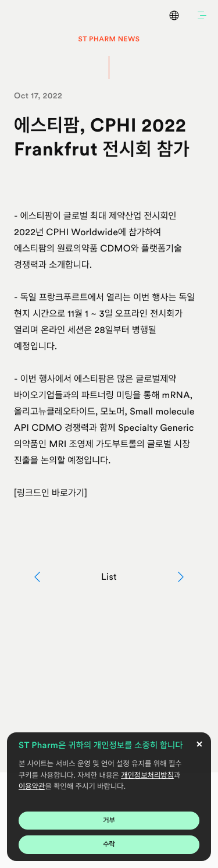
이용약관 (32, 787)
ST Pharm (17, 15)
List (109, 577)
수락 (109, 844)
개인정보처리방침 (147, 776)
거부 (109, 820)
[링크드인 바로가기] (51, 493)
